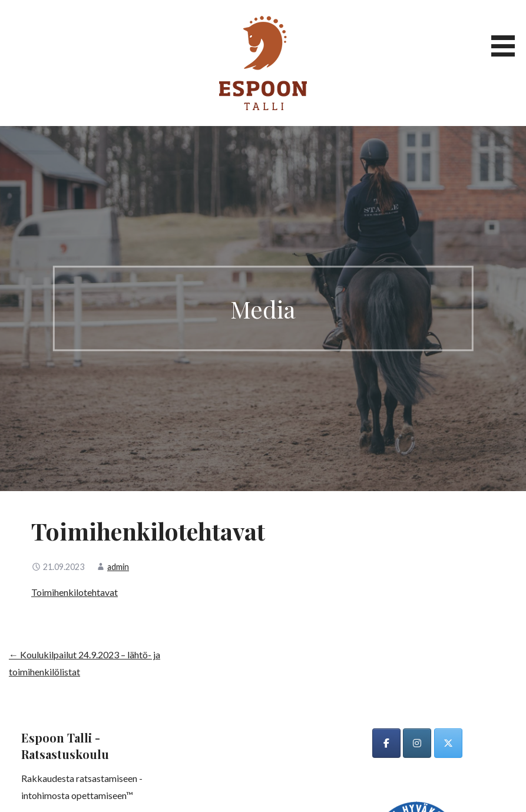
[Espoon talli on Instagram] (417, 743)
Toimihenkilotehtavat (75, 592)
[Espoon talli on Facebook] (386, 743)
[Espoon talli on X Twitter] (448, 743)
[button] (507, 30)
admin (118, 567)
